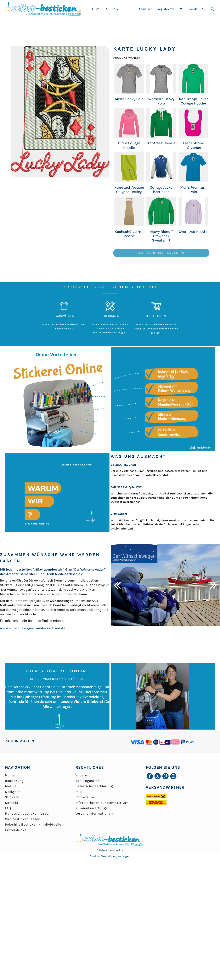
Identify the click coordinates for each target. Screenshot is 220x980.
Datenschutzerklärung (94, 786)
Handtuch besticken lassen (28, 813)
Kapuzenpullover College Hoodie (193, 101)
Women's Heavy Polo (161, 101)
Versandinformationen (94, 813)
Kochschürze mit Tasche (129, 234)
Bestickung (14, 781)
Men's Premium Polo (193, 190)
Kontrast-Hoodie (161, 143)
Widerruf (83, 775)
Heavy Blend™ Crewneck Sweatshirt (161, 236)
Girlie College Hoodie (129, 145)
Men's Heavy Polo (129, 99)
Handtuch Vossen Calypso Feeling (129, 190)
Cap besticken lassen (23, 819)
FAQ (8, 808)
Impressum (85, 797)
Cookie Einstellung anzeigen (110, 856)
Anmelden (146, 9)
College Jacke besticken (161, 190)
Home (10, 775)
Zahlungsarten (88, 781)
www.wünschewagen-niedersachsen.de (33, 628)
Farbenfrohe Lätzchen (193, 145)
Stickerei (12, 797)
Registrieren (166, 9)
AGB (79, 792)
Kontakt (12, 803)
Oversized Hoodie (193, 232)
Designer (12, 792)
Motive (11, 786)
